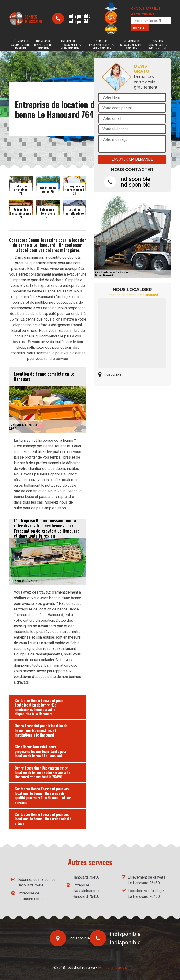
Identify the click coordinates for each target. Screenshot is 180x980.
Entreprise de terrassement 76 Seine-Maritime (70, 45)
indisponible (79, 16)
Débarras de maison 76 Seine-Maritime (21, 45)
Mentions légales (112, 967)
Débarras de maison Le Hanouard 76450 (36, 882)
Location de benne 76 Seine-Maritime (44, 45)
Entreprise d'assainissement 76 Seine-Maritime (102, 45)
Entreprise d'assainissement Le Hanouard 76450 (90, 891)
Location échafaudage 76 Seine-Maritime (157, 45)
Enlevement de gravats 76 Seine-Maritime (131, 45)
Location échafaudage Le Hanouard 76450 (146, 894)
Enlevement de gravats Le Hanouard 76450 (146, 880)
